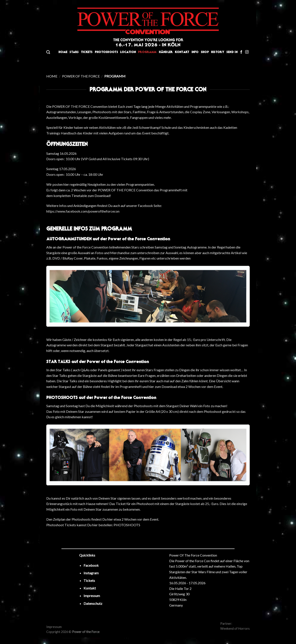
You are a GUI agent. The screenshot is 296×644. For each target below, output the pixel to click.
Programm (147, 52)
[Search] (48, 52)
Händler (166, 52)
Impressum (54, 627)
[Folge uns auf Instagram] (247, 52)
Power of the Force (81, 76)
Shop (205, 52)
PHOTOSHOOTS (127, 525)
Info (195, 52)
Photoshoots (106, 52)
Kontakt (182, 52)
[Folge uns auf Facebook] (241, 52)
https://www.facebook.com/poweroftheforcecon (83, 211)
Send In (232, 52)
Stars (74, 52)
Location (128, 52)
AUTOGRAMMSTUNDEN (69, 239)
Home (63, 52)
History (218, 52)
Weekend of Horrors (235, 629)
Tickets (87, 52)
